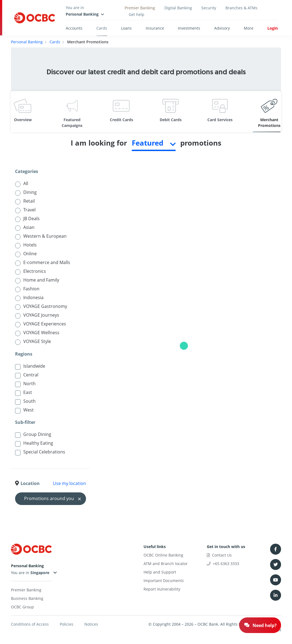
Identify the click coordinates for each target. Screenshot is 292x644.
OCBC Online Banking (163, 555)
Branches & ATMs (241, 8)
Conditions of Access (30, 624)
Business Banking (27, 598)
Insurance (155, 28)
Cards (102, 28)
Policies (67, 624)
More (249, 28)
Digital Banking (178, 8)
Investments (189, 28)
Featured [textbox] (148, 143)
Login (273, 28)
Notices (91, 624)
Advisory (222, 28)
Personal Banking (27, 42)
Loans (126, 28)
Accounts (74, 28)
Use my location (69, 483)
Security (209, 8)
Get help (137, 14)
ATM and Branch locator (166, 564)
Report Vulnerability (162, 589)
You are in (31, 573)
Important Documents (164, 581)
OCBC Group (22, 607)
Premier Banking (140, 8)
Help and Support (160, 572)
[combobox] (154, 144)
